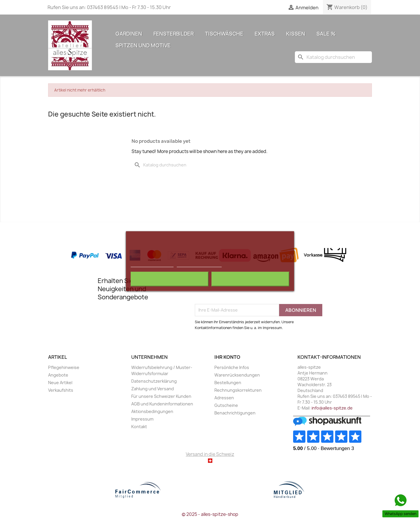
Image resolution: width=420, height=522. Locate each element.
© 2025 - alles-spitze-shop (210, 514)
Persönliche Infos (232, 367)
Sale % (326, 34)
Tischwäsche (224, 34)
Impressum (142, 419)
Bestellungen (228, 383)
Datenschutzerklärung (154, 381)
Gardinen (129, 34)
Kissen (296, 34)
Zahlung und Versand (153, 389)
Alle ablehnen (170, 279)
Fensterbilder (174, 34)
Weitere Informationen (152, 264)
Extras (265, 34)
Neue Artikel (60, 383)
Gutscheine (226, 405)
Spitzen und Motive (143, 45)
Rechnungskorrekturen (238, 390)
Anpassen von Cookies (199, 264)
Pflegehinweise (64, 367)
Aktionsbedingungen (152, 411)
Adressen (224, 398)
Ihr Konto (227, 357)
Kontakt (139, 427)
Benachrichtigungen (235, 413)
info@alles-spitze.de (332, 408)
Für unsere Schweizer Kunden (161, 396)
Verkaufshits (61, 390)
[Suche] (333, 57)
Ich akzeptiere (250, 279)
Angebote (58, 375)
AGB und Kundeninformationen (162, 404)
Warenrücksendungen (237, 375)
